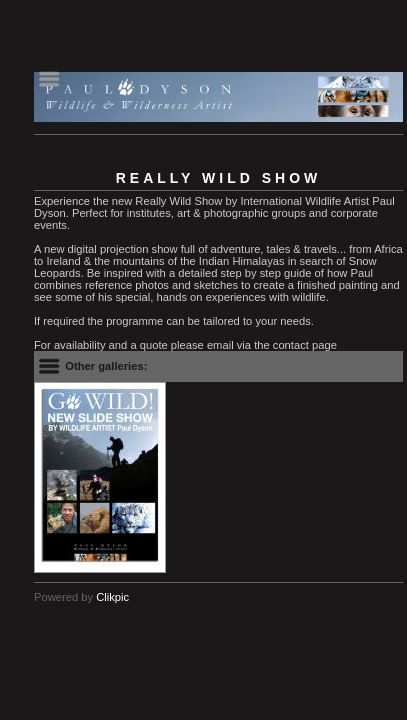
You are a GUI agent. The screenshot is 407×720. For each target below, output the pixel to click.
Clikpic (112, 597)
